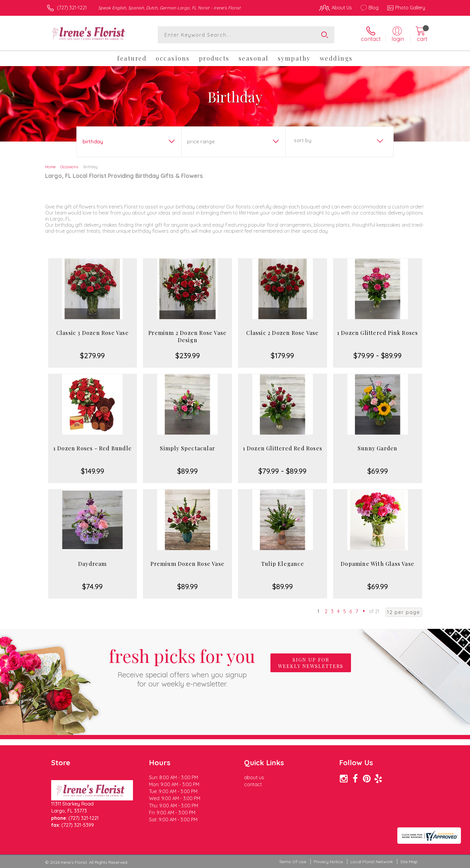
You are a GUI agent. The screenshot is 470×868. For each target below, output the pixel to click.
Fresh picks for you (182, 666)
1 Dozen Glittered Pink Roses (378, 333)
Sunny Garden (377, 448)
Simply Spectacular (187, 448)
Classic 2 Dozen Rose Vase (282, 333)
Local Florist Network (372, 862)
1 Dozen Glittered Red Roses (283, 448)
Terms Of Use (293, 862)
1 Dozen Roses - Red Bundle (93, 448)
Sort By (303, 140)
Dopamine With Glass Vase (377, 564)
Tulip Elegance (283, 564)
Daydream (93, 564)
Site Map (409, 862)
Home (50, 167)
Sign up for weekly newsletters (311, 663)
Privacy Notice (328, 862)
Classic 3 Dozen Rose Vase (93, 333)
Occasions (69, 167)
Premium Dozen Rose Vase (187, 564)
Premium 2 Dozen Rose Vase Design (187, 336)
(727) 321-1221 (72, 8)
